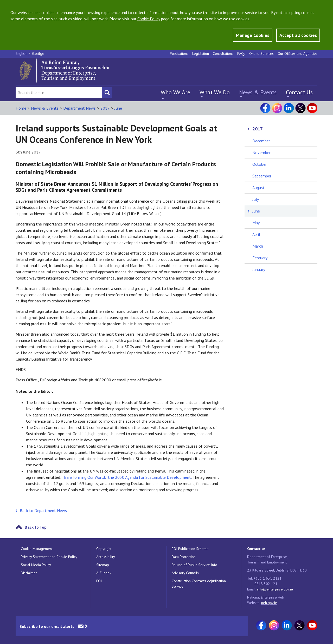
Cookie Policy (149, 19)
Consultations (223, 54)
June (118, 108)
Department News (79, 108)
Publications (179, 54)
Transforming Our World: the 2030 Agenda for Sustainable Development (127, 477)
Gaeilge (38, 54)
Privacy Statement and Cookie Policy (49, 557)
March (258, 246)
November (261, 152)
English (22, 54)
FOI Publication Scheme (190, 549)
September (262, 176)
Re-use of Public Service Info (194, 565)
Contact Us (299, 92)
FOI (99, 581)
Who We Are (175, 92)
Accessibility (106, 557)
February (260, 258)
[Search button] (107, 92)
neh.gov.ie (269, 603)
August (258, 188)
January (259, 269)
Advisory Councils (185, 573)
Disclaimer (29, 573)
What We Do (215, 92)
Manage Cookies (253, 35)
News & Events (258, 92)
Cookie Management (37, 549)
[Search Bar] (59, 92)
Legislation (201, 54)
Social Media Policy (36, 565)
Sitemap (103, 565)
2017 (105, 108)
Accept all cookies (298, 35)
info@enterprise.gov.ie (275, 589)
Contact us (256, 549)
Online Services (261, 54)
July (256, 199)
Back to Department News (43, 510)
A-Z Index (104, 573)
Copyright (104, 549)
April (256, 234)
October (260, 164)
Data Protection (184, 557)
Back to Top (36, 527)
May (256, 223)
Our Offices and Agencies (297, 54)
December (261, 141)
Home (21, 108)
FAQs (241, 54)
